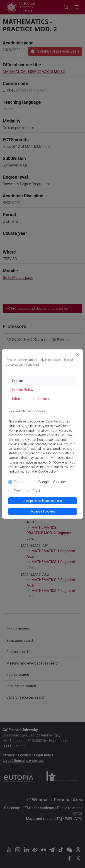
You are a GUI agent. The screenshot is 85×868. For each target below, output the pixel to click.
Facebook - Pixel (27, 491)
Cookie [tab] (17, 381)
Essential (21, 482)
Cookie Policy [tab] (23, 390)
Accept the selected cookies (43, 501)
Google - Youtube (52, 482)
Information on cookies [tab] (30, 399)
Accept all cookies (43, 511)
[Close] (78, 355)
